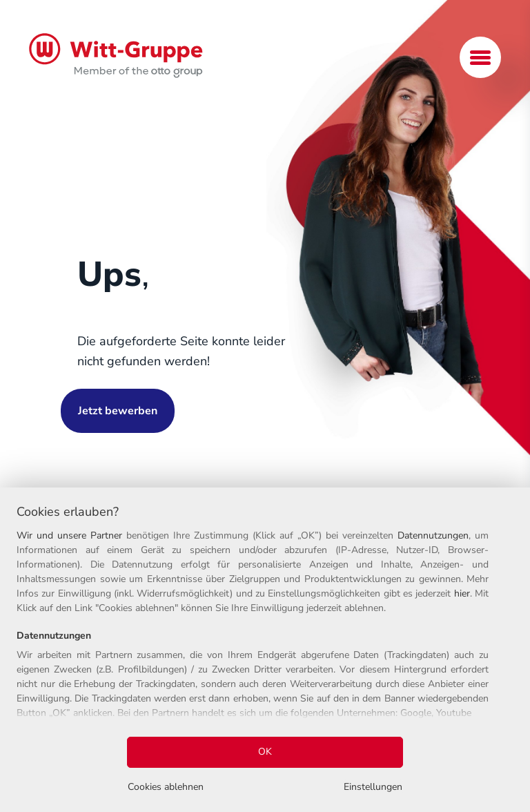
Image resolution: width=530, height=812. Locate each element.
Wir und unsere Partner (69, 535)
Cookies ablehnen (166, 787)
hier (462, 593)
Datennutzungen (433, 535)
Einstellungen (373, 787)
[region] (265, 650)
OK (265, 752)
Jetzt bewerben (118, 411)
